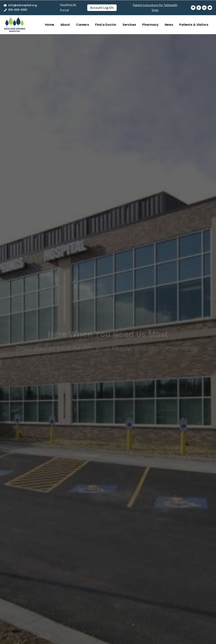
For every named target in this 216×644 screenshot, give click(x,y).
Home (50, 25)
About (65, 25)
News (169, 25)
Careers (83, 25)
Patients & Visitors (194, 25)
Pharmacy (150, 25)
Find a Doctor (106, 25)
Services (129, 25)
